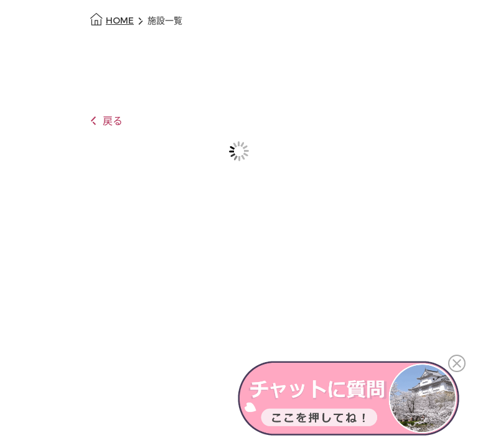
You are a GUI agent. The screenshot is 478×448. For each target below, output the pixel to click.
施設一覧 (165, 21)
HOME (120, 21)
